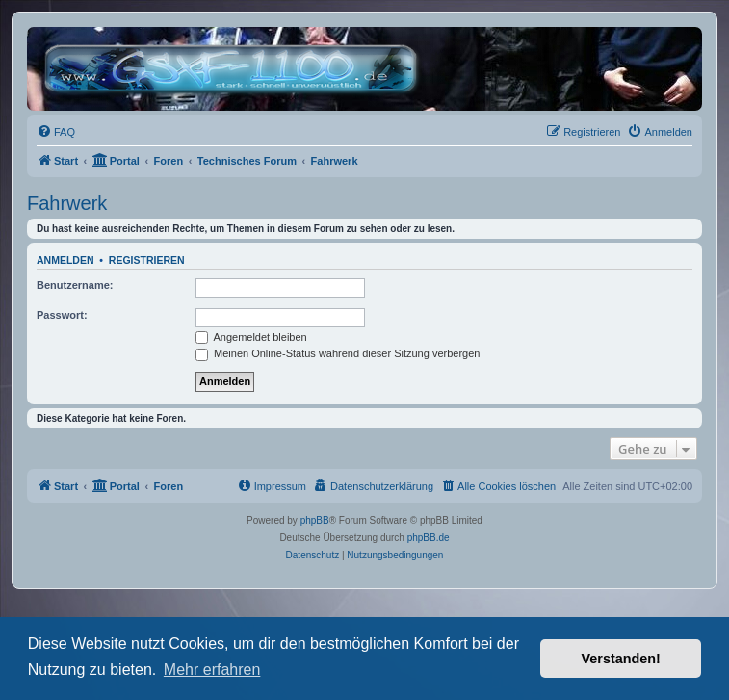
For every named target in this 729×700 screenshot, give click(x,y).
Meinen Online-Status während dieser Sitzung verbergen (338, 353)
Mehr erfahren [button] (212, 670)
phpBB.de (429, 538)
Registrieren (147, 260)
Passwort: (62, 315)
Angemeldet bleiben (251, 337)
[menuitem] (56, 132)
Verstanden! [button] (621, 659)
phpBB (315, 520)
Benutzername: (75, 285)
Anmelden (65, 260)
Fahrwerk (67, 203)
